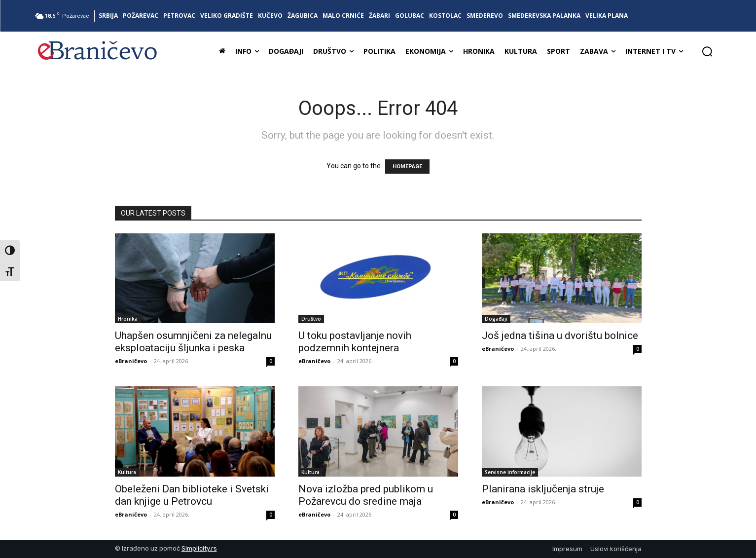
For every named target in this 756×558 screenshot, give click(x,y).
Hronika (128, 319)
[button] (707, 51)
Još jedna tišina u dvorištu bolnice (560, 335)
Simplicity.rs (199, 548)
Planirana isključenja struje (543, 489)
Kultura (127, 472)
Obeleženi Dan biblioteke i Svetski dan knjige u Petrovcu (192, 495)
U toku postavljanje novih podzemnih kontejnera (355, 342)
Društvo (311, 319)
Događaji (496, 319)
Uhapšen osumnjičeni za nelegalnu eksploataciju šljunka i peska (193, 342)
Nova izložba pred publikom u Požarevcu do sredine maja (366, 495)
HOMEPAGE (407, 167)
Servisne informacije (510, 472)
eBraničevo (131, 361)
